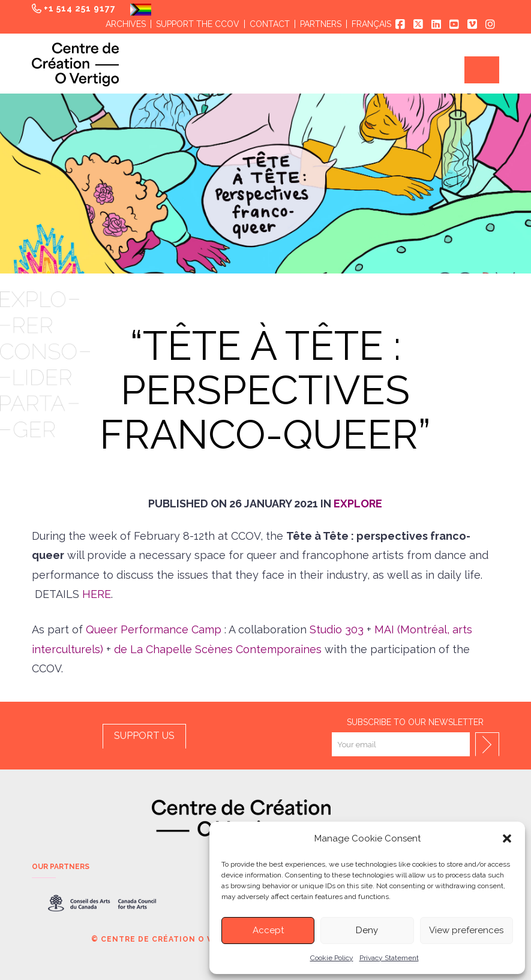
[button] (507, 838)
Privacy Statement (389, 958)
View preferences (466, 930)
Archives (126, 24)
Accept (268, 930)
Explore (358, 503)
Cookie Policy (332, 958)
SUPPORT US (144, 736)
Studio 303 (337, 629)
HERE (97, 594)
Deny (367, 930)
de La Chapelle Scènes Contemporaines (216, 649)
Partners (321, 24)
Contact (270, 24)
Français (371, 24)
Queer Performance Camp (154, 629)
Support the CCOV (198, 24)
